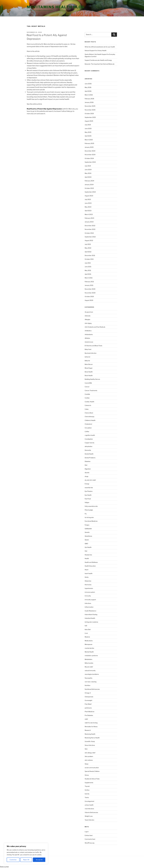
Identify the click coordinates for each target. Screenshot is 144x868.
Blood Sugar (89, 368)
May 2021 (88, 270)
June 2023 (88, 203)
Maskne (87, 637)
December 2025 (90, 106)
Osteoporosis (89, 697)
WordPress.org (89, 843)
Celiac (87, 409)
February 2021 (89, 282)
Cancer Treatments (91, 390)
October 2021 (89, 259)
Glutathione (88, 536)
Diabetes (88, 461)
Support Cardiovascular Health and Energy (98, 60)
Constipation (89, 439)
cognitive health (90, 435)
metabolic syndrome (91, 656)
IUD (86, 626)
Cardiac (87, 398)
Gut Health (88, 547)
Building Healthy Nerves (92, 379)
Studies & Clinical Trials (92, 779)
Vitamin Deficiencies (91, 812)
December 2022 (90, 226)
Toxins (87, 797)
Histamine (88, 581)
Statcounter (4, 867)
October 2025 (89, 114)
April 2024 (88, 177)
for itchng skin (89, 517)
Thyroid (87, 786)
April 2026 (88, 91)
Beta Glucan (89, 364)
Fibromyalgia (89, 510)
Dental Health (89, 454)
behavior (87, 357)
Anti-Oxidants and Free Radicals (95, 327)
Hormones (88, 585)
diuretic (87, 473)
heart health (89, 573)
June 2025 (88, 128)
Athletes (87, 338)
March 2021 (89, 278)
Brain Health (89, 375)
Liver (86, 633)
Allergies (87, 319)
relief (86, 719)
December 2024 (90, 151)
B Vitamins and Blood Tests (93, 346)
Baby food (88, 349)
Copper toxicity (89, 443)
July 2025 (88, 125)
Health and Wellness (91, 562)
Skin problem (89, 756)
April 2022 (88, 252)
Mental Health (89, 652)
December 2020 (90, 289)
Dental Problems (90, 458)
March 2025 (89, 140)
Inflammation (89, 607)
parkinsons (88, 708)
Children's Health (90, 420)
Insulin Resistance (90, 611)
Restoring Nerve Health (92, 738)
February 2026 (89, 99)
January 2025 (89, 147)
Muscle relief (89, 667)
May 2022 (88, 248)
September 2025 (90, 117)
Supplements (89, 783)
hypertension (89, 588)
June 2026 (88, 84)
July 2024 (88, 166)
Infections (88, 603)
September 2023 (90, 192)
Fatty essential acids (91, 506)
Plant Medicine (89, 712)
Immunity (88, 596)
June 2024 (88, 170)
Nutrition (87, 685)
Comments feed (90, 839)
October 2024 (89, 158)
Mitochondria (89, 663)
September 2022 (90, 237)
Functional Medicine (91, 521)
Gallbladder (88, 529)
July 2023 (88, 199)
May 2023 (88, 207)
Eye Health (88, 495)
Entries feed (89, 835)
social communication (92, 768)
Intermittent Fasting (91, 614)
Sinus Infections (90, 745)
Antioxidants (89, 334)
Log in (87, 832)
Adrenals (88, 316)
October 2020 (89, 296)
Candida (87, 394)
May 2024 (88, 173)
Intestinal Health (90, 618)
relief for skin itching (91, 723)
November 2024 (90, 155)
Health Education (90, 566)
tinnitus (87, 790)
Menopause (88, 644)
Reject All (26, 860)
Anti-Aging (88, 323)
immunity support (90, 600)
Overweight (88, 700)
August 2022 (89, 240)
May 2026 (88, 87)
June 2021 (88, 267)
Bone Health (89, 372)
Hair (86, 551)
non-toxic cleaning (91, 682)
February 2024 (89, 181)
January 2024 (89, 185)
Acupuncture (89, 312)
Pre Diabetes (89, 715)
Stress (87, 775)
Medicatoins (89, 641)
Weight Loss (89, 816)
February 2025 (89, 143)
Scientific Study (90, 741)
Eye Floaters (89, 491)
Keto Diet (88, 629)
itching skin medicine (91, 622)
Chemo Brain (89, 413)
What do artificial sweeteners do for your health (100, 47)
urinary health (89, 805)
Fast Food (88, 499)
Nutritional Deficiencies (92, 689)
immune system (90, 592)
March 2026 (89, 95)
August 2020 (89, 300)
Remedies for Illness (91, 727)
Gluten (87, 540)
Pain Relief (88, 704)
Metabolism (88, 659)
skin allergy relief (90, 753)
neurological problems (92, 674)
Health (87, 558)
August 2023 (89, 196)
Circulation (88, 428)
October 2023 (89, 188)
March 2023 (89, 214)
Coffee (87, 432)
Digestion (88, 469)
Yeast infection (89, 820)
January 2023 (89, 222)
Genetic (87, 532)
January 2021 (89, 285)
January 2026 (89, 102)
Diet (86, 465)
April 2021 (88, 274)
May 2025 (88, 132)
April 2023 (88, 211)
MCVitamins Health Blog (56, 7)
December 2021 (90, 255)
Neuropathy (88, 678)
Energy (87, 484)
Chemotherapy (89, 417)
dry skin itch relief (90, 480)
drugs (86, 476)
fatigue (87, 502)
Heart (86, 570)
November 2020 (90, 293)
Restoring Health (90, 734)
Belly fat (87, 361)
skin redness (89, 760)
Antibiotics (88, 331)
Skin (86, 749)
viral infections (89, 809)
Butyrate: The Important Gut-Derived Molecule (100, 64)
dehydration (88, 446)
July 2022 (88, 244)
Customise (13, 860)
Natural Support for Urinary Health (96, 50)
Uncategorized (89, 801)
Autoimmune (89, 342)
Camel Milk (88, 383)
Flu (86, 514)
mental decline (89, 648)
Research (88, 730)
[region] (26, 854)
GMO (86, 544)
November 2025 (90, 110)
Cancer (87, 387)
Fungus (87, 525)
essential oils (89, 488)
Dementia (88, 450)
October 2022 (89, 233)
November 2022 (90, 229)
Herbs (87, 577)
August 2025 (89, 121)
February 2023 (89, 218)
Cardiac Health (89, 402)
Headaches (88, 555)
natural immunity (90, 671)
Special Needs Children (92, 771)
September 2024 (90, 162)
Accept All (39, 860)
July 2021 (88, 263)
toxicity (87, 794)
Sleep (86, 764)
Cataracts (88, 405)
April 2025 (88, 136)
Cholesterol (88, 424)
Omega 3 (88, 693)
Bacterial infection (91, 353)
